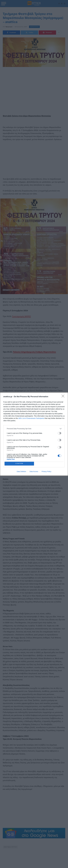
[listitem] (34, 429)
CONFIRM (19, 463)
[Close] (64, 397)
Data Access (34, 471)
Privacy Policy (46, 471)
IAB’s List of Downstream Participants (31, 418)
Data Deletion (21, 471)
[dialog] (34, 434)
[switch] (59, 433)
